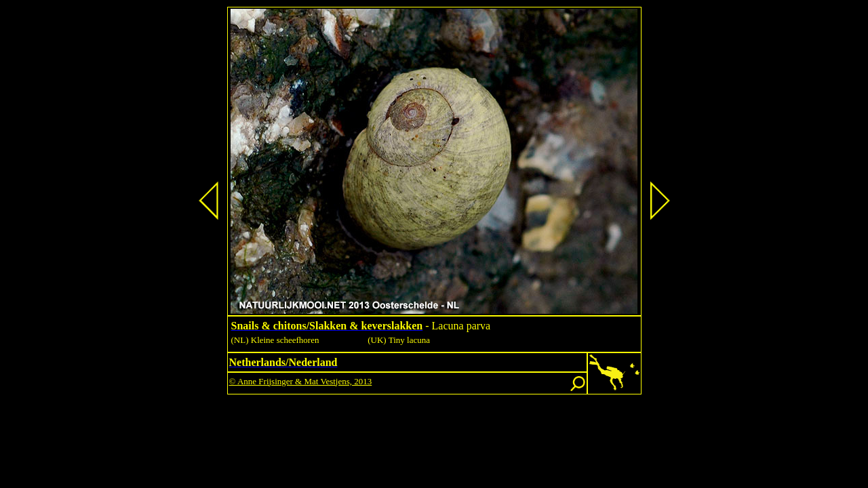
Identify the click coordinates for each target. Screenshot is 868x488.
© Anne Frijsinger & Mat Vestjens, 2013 (301, 381)
